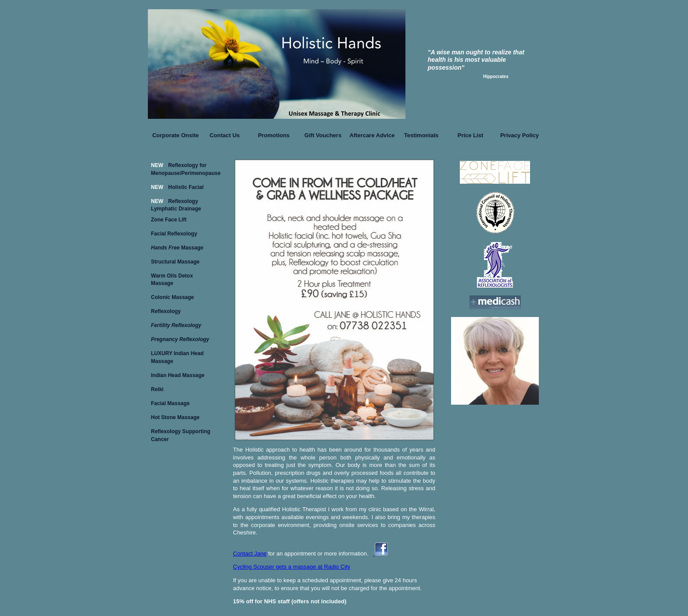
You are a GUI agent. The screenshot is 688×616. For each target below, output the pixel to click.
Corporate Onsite (176, 135)
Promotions (274, 135)
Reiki (157, 389)
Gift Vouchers (323, 135)
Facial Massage (170, 403)
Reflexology (166, 311)
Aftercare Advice (372, 135)
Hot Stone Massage (175, 417)
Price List (471, 135)
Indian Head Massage (178, 375)
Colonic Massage (172, 297)
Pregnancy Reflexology (180, 339)
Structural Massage (175, 262)
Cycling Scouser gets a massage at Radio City (292, 567)
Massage (177, 248)
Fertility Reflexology (176, 325)
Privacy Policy (520, 135)
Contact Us (225, 135)
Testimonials (421, 135)
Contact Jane (250, 554)
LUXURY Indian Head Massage (177, 355)
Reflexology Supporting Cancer (181, 433)
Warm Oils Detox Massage (172, 278)
